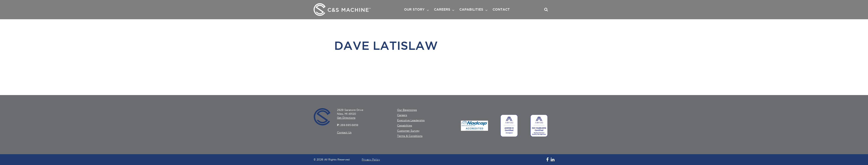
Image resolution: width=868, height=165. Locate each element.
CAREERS (442, 9)
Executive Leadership (411, 120)
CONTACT (501, 9)
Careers (402, 115)
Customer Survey (408, 131)
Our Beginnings (407, 110)
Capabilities (405, 125)
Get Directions (346, 118)
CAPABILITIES (471, 9)
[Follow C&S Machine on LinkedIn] (552, 160)
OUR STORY (414, 9)
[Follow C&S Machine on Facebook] (546, 160)
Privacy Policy (371, 159)
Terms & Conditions (410, 136)
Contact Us (344, 132)
